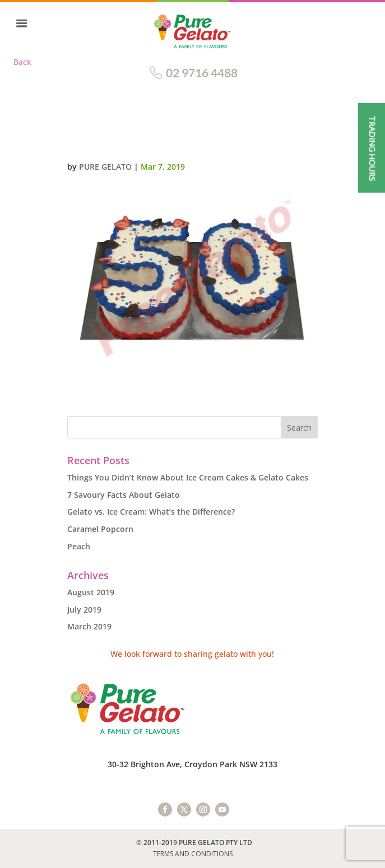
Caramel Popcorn (100, 529)
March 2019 (89, 626)
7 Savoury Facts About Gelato (124, 495)
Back (22, 62)
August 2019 (91, 592)
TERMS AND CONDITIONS (193, 854)
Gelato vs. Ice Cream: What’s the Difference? (151, 512)
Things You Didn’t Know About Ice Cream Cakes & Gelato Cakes (188, 477)
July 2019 (84, 610)
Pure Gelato (105, 167)
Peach (79, 546)
